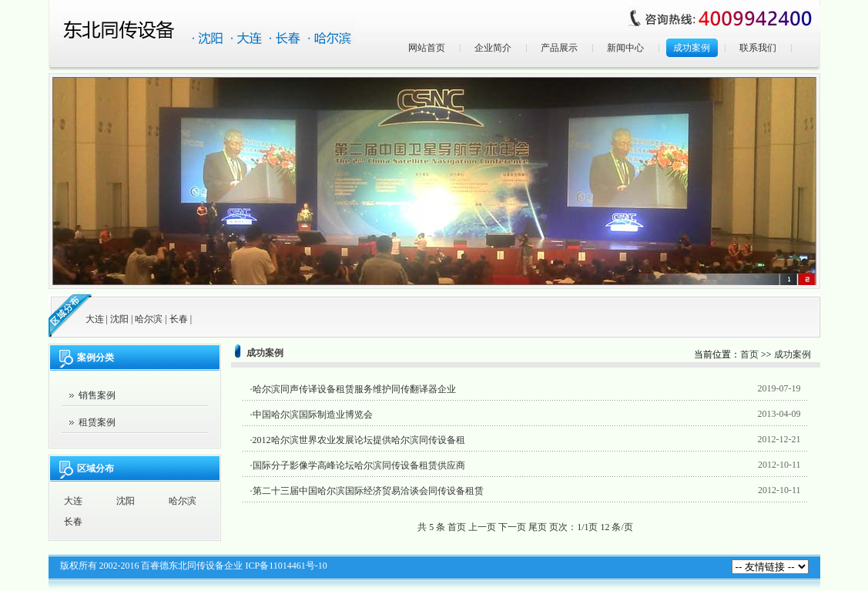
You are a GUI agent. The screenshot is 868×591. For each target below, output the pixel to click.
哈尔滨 (149, 319)
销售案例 (97, 395)
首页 (749, 354)
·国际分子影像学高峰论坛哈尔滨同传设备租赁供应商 (358, 465)
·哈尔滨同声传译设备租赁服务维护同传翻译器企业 (353, 389)
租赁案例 (97, 422)
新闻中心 (625, 48)
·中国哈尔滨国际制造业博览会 (312, 415)
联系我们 (758, 48)
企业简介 (493, 48)
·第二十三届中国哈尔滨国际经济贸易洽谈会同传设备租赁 (367, 491)
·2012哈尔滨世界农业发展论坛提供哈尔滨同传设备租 (358, 440)
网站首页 (427, 48)
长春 (179, 319)
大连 (95, 319)
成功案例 (692, 48)
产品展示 (559, 48)
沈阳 (119, 319)
